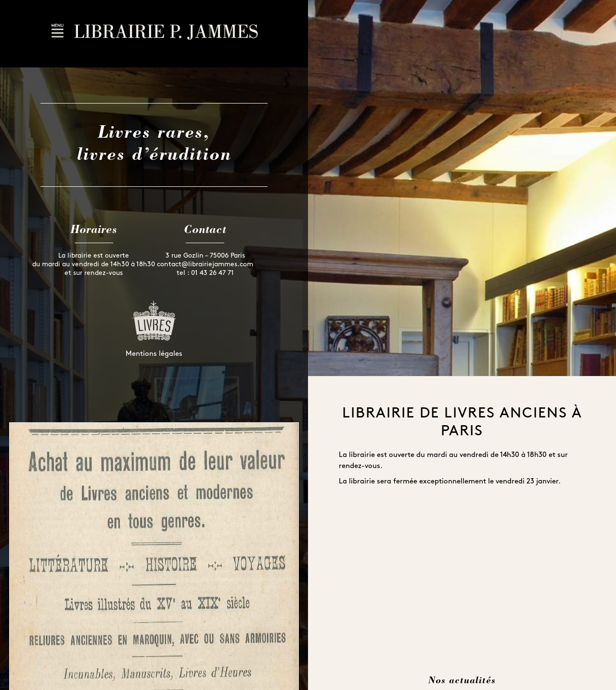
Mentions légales (154, 354)
